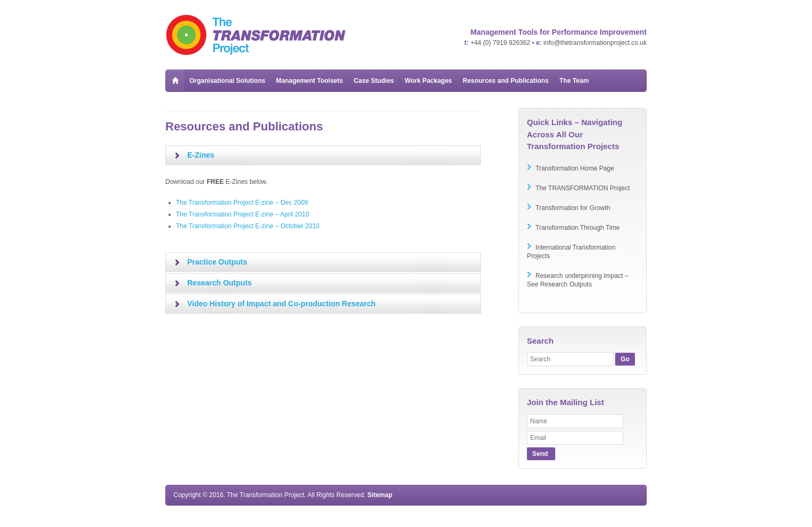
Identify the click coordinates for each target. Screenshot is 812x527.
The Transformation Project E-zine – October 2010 (248, 226)
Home (175, 80)
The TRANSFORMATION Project (583, 188)
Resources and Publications (506, 81)
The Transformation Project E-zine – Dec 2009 (242, 203)
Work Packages (429, 81)
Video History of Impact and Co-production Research (281, 304)
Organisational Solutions (227, 81)
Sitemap (380, 495)
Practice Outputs (217, 262)
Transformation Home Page (575, 168)
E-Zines (201, 155)
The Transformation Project (256, 35)
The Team (574, 81)
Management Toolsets (309, 81)
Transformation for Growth (573, 208)
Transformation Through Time (577, 228)
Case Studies (374, 81)
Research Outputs (220, 283)
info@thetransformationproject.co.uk (595, 43)
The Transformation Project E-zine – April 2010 (243, 214)
